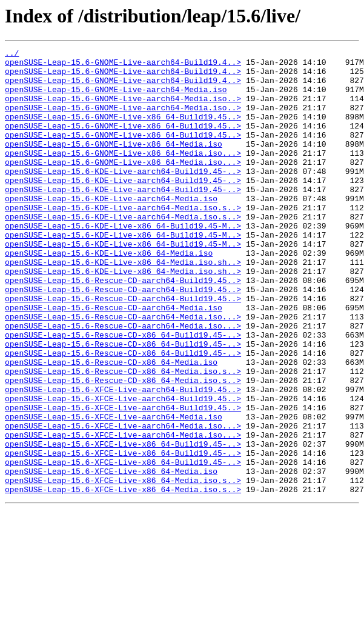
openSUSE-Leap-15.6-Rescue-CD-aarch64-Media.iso (114, 360)
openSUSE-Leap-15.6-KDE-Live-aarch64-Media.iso (111, 229)
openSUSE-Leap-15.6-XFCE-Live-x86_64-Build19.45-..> (123, 524)
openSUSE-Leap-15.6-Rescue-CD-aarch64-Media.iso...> (123, 371)
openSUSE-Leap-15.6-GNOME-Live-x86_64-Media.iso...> (123, 175)
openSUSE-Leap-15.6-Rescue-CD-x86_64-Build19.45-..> (123, 393)
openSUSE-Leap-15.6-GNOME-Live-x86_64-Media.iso (114, 164)
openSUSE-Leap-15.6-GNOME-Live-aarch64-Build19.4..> (123, 65)
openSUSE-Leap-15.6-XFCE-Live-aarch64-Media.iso (114, 491)
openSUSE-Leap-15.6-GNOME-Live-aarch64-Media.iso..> (123, 109)
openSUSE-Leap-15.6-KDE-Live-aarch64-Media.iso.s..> (123, 240)
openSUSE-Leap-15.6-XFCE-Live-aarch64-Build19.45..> (123, 458)
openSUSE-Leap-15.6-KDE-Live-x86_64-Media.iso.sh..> (123, 305)
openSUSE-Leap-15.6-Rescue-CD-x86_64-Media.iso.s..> (123, 436)
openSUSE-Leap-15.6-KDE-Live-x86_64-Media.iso (109, 295)
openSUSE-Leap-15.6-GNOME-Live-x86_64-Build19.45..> (123, 131)
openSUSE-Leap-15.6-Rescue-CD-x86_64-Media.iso (111, 425)
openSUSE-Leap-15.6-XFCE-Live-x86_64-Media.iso (111, 556)
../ (12, 55)
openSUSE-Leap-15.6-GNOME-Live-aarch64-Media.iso (116, 98)
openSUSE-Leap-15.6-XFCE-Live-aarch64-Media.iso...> (123, 502)
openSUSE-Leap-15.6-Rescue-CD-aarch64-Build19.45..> (123, 327)
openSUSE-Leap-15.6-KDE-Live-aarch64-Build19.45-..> (123, 196)
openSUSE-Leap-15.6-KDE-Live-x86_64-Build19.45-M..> (123, 262)
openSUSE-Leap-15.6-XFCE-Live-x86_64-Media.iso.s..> (123, 567)
